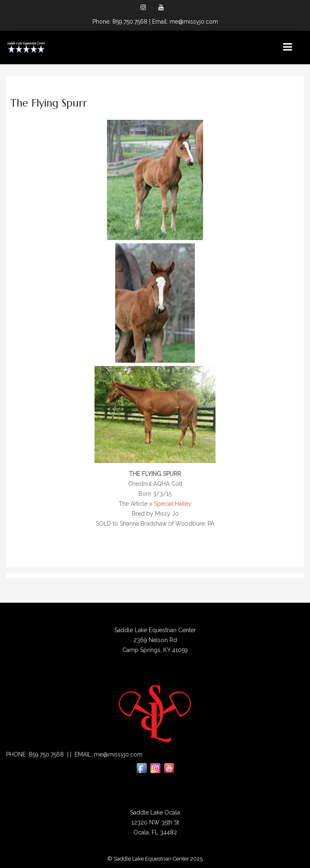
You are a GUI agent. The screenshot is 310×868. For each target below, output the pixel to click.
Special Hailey (173, 504)
